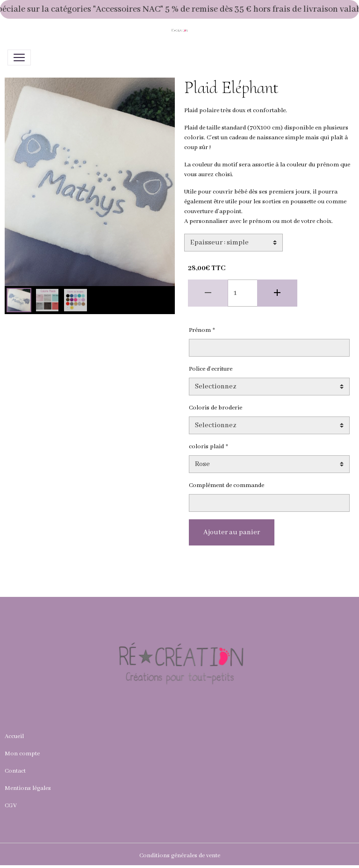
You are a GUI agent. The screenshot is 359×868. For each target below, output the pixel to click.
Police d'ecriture (211, 369)
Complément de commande (226, 485)
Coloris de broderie (215, 408)
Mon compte (22, 754)
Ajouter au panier (232, 532)
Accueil (14, 736)
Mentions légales (28, 788)
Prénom (200, 330)
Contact (15, 771)
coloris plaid (206, 447)
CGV (11, 806)
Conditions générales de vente (180, 856)
